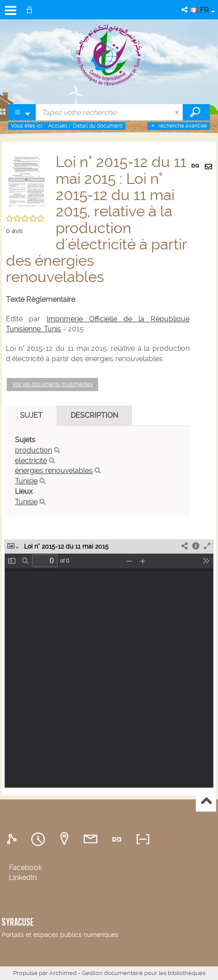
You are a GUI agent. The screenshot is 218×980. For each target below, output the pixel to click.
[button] (185, 10)
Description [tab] (94, 415)
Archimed (63, 973)
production (33, 450)
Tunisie (26, 481)
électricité (31, 461)
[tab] (13, 839)
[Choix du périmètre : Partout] (22, 112)
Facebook (26, 868)
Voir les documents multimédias (52, 384)
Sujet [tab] (31, 415)
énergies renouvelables (54, 471)
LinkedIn (23, 877)
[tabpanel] (98, 471)
